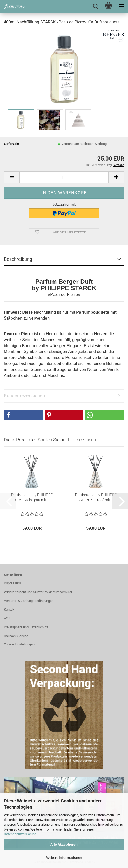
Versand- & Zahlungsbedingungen (29, 601)
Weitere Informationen (64, 858)
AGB (7, 618)
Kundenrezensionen (25, 395)
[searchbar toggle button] (96, 7)
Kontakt (10, 609)
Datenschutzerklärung (20, 834)
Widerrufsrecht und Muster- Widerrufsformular (38, 592)
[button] (12, 177)
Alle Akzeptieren (64, 844)
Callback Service (16, 636)
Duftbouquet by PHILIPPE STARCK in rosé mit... (96, 497)
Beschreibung (18, 259)
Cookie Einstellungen (19, 644)
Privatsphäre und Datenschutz (26, 627)
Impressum (12, 583)
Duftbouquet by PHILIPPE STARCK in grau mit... (32, 497)
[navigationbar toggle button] (122, 7)
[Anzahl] (64, 177)
